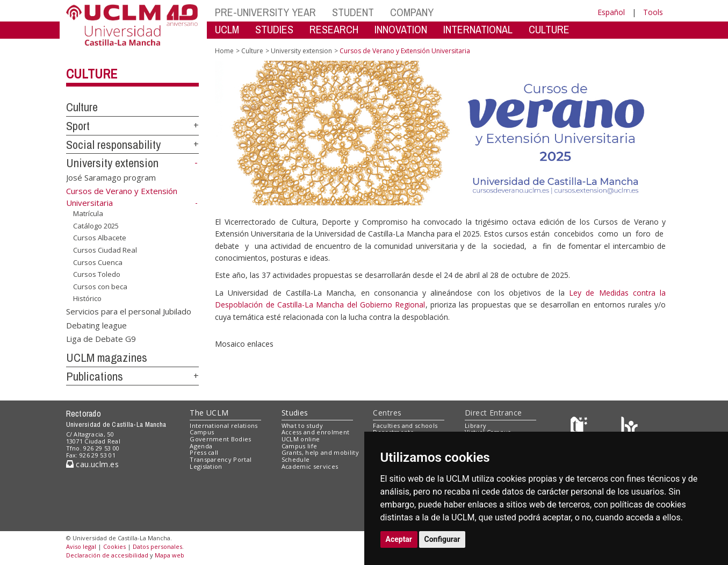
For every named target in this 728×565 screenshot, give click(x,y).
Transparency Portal (221, 459)
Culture (92, 74)
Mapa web (170, 555)
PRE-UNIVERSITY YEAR (265, 12)
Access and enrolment (316, 432)
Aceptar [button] (399, 539)
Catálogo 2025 (96, 226)
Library (475, 425)
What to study (302, 425)
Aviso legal (81, 546)
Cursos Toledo (97, 274)
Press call (204, 452)
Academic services (310, 466)
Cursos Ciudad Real (105, 250)
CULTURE (549, 29)
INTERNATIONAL (478, 29)
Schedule (296, 459)
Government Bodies (221, 439)
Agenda (201, 446)
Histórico (87, 298)
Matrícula (88, 213)
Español (611, 12)
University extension (112, 163)
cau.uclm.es (92, 464)
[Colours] (629, 428)
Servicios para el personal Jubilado (129, 311)
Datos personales (157, 546)
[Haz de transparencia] (581, 428)
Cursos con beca (100, 287)
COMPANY (412, 12)
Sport (78, 126)
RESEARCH (334, 29)
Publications (95, 376)
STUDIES (274, 29)
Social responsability (113, 145)
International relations (224, 425)
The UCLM (209, 413)
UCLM (227, 29)
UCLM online (301, 439)
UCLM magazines (107, 357)
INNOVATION (401, 29)
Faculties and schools (405, 425)
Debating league (96, 325)
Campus (202, 432)
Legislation (206, 466)
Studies (295, 413)
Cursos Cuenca (98, 262)
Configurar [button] (442, 539)
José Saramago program (111, 177)
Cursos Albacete (100, 238)
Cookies (114, 546)
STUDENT (353, 12)
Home (224, 51)
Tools (653, 12)
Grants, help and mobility (320, 452)
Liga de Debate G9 (101, 339)
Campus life (300, 446)
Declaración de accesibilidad (107, 555)
